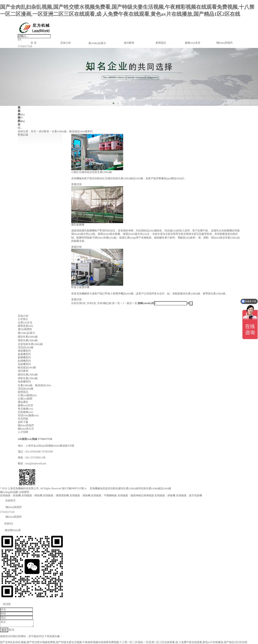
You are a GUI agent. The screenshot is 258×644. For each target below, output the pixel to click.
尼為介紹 (65, 43)
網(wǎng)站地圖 (9, 492)
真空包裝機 (195, 495)
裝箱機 (17, 495)
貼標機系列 (24, 361)
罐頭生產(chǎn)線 (28, 337)
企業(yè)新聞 (25, 399)
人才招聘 (23, 432)
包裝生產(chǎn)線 (151, 488)
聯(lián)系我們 (224, 43)
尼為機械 (95, 488)
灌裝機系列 (24, 351)
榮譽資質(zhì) (25, 326)
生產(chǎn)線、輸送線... (21, 118)
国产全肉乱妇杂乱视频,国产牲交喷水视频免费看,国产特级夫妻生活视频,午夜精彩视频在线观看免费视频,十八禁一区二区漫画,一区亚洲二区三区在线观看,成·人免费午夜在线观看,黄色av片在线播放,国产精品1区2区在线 (124, 642)
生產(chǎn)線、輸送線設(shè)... (35, 385)
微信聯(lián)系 (10, 530)
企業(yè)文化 (25, 323)
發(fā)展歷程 (25, 329)
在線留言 (8, 501)
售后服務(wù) (25, 409)
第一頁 (116, 303)
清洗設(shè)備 (26, 347)
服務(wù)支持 (193, 43)
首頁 (33, 131)
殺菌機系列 (24, 357)
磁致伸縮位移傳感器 (142, 495)
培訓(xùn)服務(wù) (28, 415)
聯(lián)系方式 (26, 429)
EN (20, 40)
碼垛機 (38, 495)
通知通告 (23, 402)
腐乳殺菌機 (78, 225)
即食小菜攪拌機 (80, 287)
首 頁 (34, 43)
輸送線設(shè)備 (27, 368)
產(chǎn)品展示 (97, 43)
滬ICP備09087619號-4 (74, 488)
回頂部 (5, 604)
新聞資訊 (161, 43)
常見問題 (23, 419)
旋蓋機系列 (24, 354)
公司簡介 (23, 319)
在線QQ (6, 524)
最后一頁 (132, 303)
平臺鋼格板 (110, 495)
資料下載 (23, 422)
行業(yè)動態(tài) (27, 395)
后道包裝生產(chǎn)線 (30, 344)
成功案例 (129, 43)
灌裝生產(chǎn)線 (28, 340)
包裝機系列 (24, 364)
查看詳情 (76, 184)
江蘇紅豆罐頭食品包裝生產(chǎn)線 (92, 172)
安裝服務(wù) (25, 412)
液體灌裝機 (62, 495)
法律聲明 (24, 492)
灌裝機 (86, 495)
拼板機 (171, 495)
